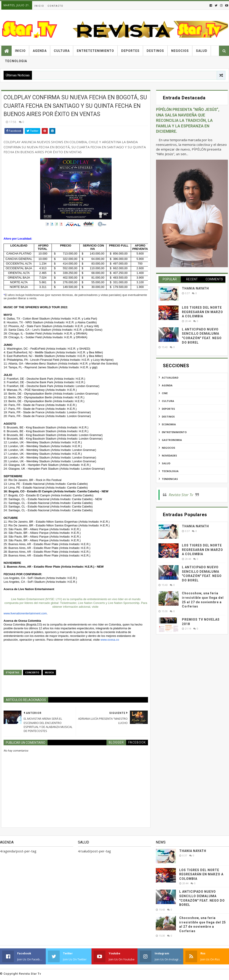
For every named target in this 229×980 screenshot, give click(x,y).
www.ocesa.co (110, 640)
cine (165, 393)
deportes (168, 409)
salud (166, 463)
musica (49, 672)
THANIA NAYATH (195, 288)
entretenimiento (174, 432)
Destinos (155, 51)
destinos (168, 417)
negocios (169, 448)
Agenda (40, 51)
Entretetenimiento (95, 51)
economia (169, 424)
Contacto (55, 6)
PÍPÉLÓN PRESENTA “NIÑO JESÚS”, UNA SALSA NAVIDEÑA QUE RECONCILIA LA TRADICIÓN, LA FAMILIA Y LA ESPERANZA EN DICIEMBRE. (188, 120)
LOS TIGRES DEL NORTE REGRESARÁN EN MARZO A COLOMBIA (202, 312)
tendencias (170, 479)
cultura (168, 401)
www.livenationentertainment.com (25, 613)
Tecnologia (16, 61)
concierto (32, 672)
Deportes (130, 51)
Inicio (39, 6)
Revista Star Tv (181, 495)
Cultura (62, 51)
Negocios (180, 51)
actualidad (170, 378)
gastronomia (172, 440)
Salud (202, 51)
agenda (167, 385)
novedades (169, 455)
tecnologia (170, 471)
